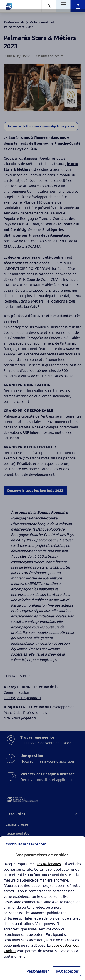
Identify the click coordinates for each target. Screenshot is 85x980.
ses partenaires (49, 864)
